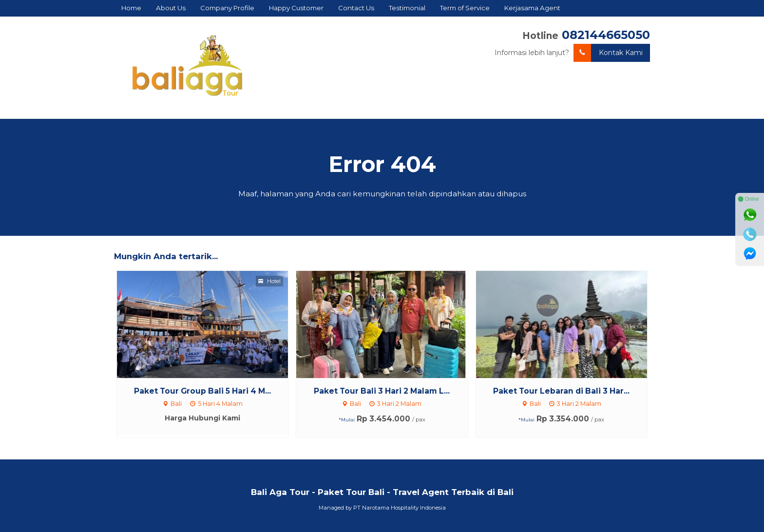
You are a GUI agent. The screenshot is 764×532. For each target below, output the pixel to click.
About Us (171, 8)
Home (131, 8)
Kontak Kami (608, 53)
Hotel (269, 281)
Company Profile (227, 8)
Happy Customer (296, 8)
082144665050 (606, 35)
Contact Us (356, 8)
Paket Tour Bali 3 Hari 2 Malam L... (382, 391)
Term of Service (465, 8)
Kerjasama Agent (532, 8)
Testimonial (407, 8)
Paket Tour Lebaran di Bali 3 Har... (561, 391)
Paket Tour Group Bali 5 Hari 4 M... (202, 391)
